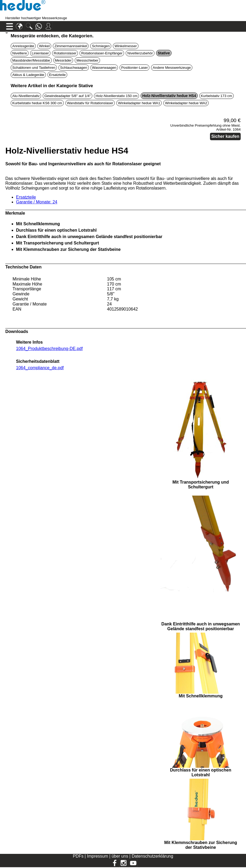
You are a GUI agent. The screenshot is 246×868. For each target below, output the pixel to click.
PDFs (78, 856)
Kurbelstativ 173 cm (217, 96)
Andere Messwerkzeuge (172, 68)
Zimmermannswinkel (71, 46)
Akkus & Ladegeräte (28, 75)
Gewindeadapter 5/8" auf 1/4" (68, 96)
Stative (164, 53)
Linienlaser (40, 53)
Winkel (44, 46)
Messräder (63, 60)
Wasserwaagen (104, 68)
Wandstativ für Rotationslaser (90, 103)
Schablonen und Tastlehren (34, 68)
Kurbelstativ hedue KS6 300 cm (37, 103)
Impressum (98, 856)
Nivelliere (20, 53)
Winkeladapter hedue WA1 (139, 103)
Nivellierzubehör (140, 53)
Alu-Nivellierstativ (26, 96)
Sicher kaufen (225, 136)
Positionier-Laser (134, 68)
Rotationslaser (65, 53)
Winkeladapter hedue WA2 (186, 103)
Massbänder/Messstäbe (31, 60)
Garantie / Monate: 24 (37, 202)
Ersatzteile (57, 75)
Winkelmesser (126, 46)
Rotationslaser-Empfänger (102, 53)
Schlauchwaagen (74, 68)
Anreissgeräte (23, 46)
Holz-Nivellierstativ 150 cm (116, 96)
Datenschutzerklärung (152, 856)
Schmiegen (101, 46)
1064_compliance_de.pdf (40, 368)
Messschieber (87, 60)
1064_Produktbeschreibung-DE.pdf (49, 349)
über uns (120, 856)
